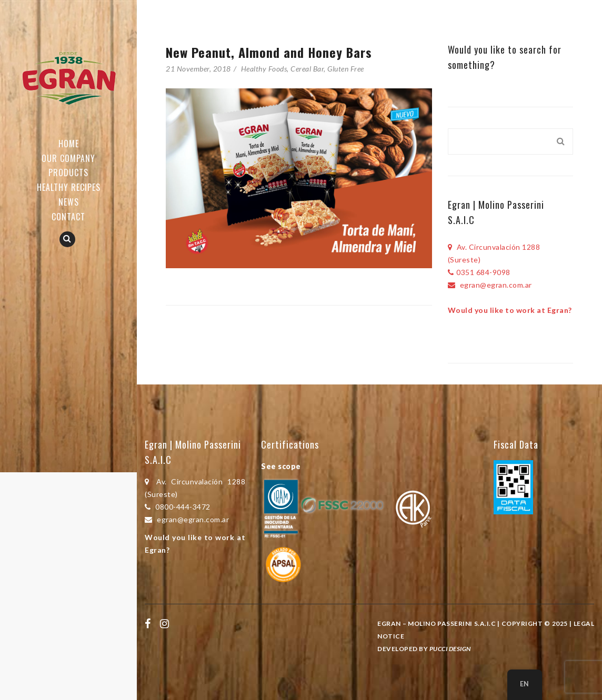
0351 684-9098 (479, 272)
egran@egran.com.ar (490, 285)
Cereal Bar (307, 69)
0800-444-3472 (178, 507)
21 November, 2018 (198, 69)
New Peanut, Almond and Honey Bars (269, 52)
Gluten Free (346, 69)
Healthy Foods (264, 69)
